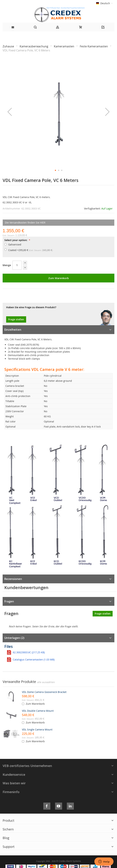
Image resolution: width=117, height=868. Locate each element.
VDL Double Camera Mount (38, 711)
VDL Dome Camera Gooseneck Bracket (44, 692)
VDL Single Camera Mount (37, 730)
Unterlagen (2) (14, 638)
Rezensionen (13, 579)
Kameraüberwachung (34, 46)
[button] (10, 112)
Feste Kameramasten (94, 46)
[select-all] (46, 682)
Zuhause (9, 46)
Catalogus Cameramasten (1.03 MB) (34, 660)
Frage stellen (16, 319)
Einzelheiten (13, 330)
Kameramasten (64, 46)
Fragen (9, 601)
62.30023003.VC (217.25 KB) (29, 652)
